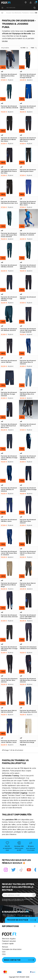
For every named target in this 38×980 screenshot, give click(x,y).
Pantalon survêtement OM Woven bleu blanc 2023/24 (28, 458)
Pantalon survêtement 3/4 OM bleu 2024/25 (9, 330)
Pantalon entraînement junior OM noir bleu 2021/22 (9, 680)
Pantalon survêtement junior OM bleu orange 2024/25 (9, 458)
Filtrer (24, 48)
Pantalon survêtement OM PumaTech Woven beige (9, 585)
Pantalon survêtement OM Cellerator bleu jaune (28, 108)
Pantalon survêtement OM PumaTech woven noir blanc (9, 139)
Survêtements (17, 13)
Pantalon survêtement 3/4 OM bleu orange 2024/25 (9, 394)
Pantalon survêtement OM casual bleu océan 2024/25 (28, 267)
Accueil (9, 13)
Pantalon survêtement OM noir (28, 298)
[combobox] (21, 8)
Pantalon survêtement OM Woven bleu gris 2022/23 (28, 394)
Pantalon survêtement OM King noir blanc (28, 170)
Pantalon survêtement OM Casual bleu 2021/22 (28, 711)
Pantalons (26, 13)
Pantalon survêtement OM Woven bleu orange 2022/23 (28, 680)
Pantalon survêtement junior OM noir (9, 361)
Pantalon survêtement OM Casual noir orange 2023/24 (9, 649)
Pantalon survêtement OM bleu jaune (9, 520)
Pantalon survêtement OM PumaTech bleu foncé (9, 76)
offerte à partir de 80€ (19, 849)
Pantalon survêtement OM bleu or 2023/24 (28, 234)
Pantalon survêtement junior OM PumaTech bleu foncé (9, 426)
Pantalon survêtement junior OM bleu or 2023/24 (9, 489)
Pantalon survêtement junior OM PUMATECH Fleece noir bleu (28, 617)
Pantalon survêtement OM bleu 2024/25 (9, 266)
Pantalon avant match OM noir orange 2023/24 (28, 585)
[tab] (19, 35)
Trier (34, 48)
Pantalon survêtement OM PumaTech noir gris (9, 202)
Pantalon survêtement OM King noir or (28, 425)
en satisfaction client (7, 849)
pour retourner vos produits (31, 849)
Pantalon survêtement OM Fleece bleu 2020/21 (28, 521)
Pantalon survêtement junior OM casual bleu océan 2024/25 (9, 235)
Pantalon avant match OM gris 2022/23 (9, 711)
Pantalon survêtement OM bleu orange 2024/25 (9, 299)
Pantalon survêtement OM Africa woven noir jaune (28, 553)
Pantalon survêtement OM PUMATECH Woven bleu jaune (28, 203)
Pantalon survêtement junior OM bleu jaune (9, 741)
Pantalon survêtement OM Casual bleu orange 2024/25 (28, 489)
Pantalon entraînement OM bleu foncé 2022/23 (28, 648)
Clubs (32, 13)
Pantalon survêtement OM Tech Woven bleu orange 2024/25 (28, 76)
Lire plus (5, 41)
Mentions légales (9, 939)
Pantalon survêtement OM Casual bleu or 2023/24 (28, 362)
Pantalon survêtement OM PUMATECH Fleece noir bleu (9, 171)
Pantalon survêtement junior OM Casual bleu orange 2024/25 (28, 330)
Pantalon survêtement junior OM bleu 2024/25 (9, 107)
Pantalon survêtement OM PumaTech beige (28, 741)
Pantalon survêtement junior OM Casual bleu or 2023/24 (9, 553)
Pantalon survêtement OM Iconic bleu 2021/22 (9, 616)
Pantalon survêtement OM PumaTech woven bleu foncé (28, 139)
